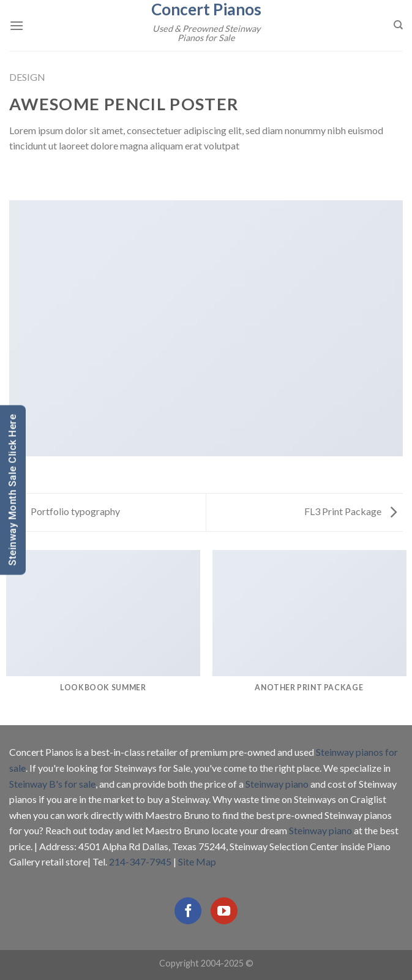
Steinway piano (277, 784)
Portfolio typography (68, 511)
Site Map (197, 861)
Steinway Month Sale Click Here (13, 490)
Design (27, 77)
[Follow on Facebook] (188, 911)
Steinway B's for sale (52, 784)
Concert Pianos (206, 9)
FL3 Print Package (350, 511)
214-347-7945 (140, 861)
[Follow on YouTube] (224, 911)
